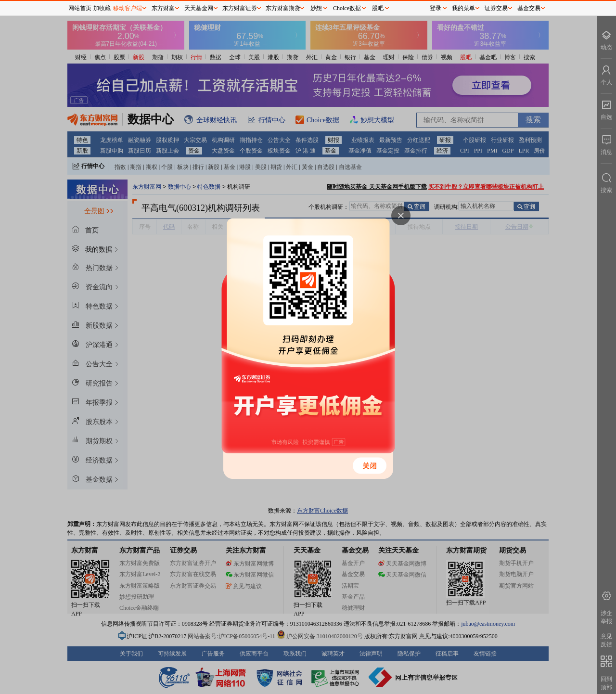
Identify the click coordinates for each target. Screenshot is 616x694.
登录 (436, 8)
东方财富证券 (240, 8)
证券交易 (496, 8)
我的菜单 (463, 8)
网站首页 (80, 8)
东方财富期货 (283, 8)
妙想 (316, 8)
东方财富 (163, 8)
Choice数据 (347, 8)
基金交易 (529, 8)
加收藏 (102, 8)
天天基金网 (199, 8)
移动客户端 (128, 8)
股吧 (378, 8)
